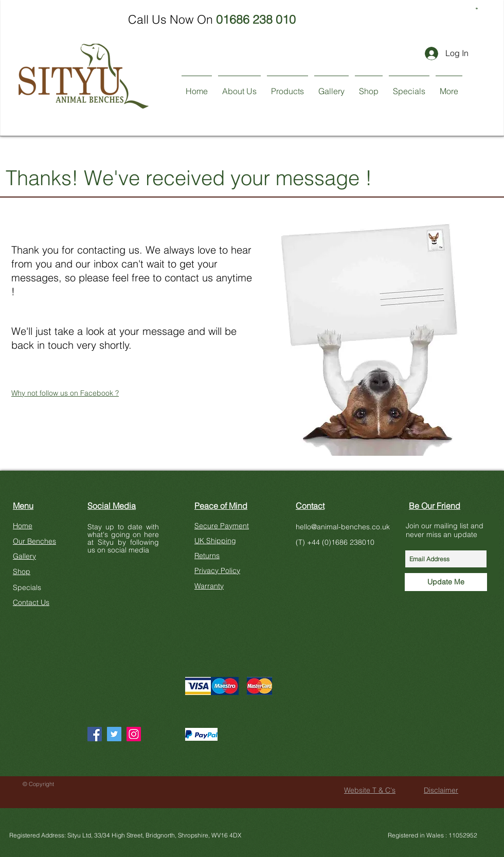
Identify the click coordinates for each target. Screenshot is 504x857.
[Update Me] (446, 582)
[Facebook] (95, 734)
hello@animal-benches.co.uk (343, 527)
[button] (478, 8)
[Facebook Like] (107, 646)
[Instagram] (134, 734)
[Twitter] (114, 734)
